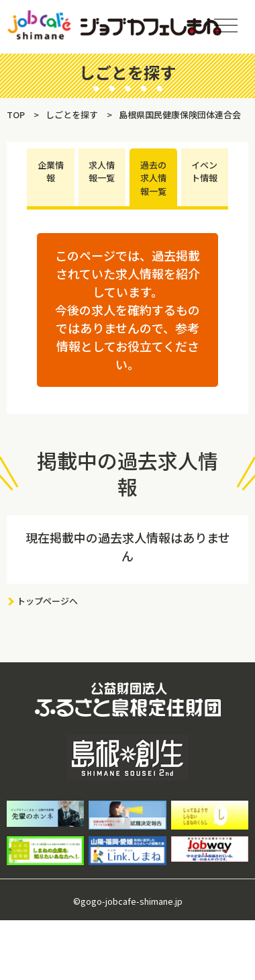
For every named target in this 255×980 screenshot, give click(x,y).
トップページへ (47, 601)
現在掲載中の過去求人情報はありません (128, 546)
